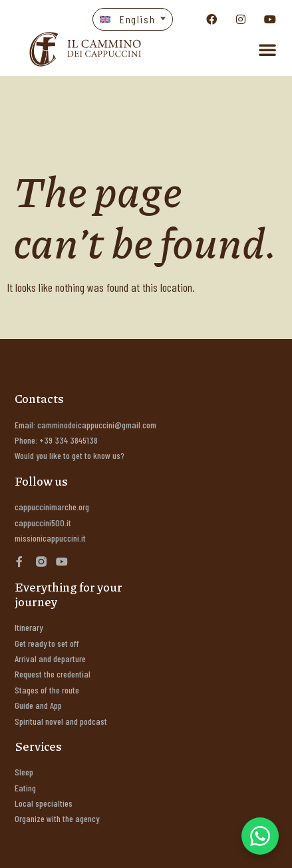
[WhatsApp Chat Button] (260, 836)
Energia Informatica (86, 848)
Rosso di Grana (167, 848)
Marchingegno (236, 848)
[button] (133, 19)
